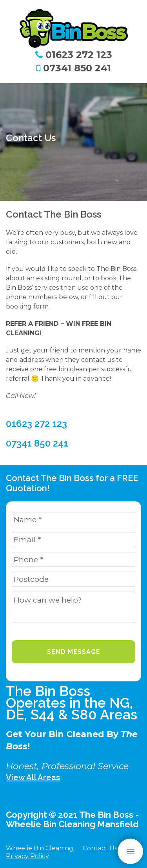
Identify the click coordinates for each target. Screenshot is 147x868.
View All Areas (33, 777)
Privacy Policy (27, 856)
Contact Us (100, 848)
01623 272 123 (74, 54)
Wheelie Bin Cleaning (40, 848)
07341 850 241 (74, 68)
